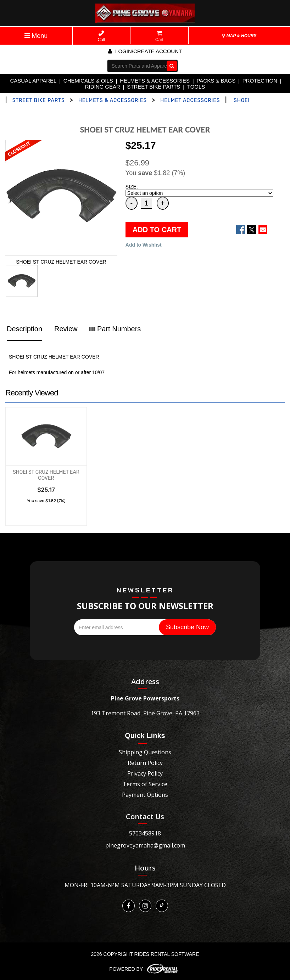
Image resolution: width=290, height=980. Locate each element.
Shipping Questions (145, 752)
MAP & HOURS (239, 36)
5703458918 (145, 833)
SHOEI (242, 100)
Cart (159, 36)
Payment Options (145, 795)
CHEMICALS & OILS (88, 81)
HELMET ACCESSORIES (190, 100)
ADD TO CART (157, 230)
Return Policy (145, 763)
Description (24, 329)
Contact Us (145, 816)
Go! (170, 66)
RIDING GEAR (103, 87)
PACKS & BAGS (216, 81)
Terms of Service (145, 784)
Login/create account (145, 51)
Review (66, 329)
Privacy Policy (145, 773)
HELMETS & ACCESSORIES (155, 81)
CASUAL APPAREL (33, 81)
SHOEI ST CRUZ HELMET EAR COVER (46, 475)
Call (101, 36)
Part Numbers (115, 329)
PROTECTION (260, 81)
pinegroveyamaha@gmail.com (145, 845)
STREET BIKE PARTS (154, 87)
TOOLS (196, 87)
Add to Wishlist (144, 245)
